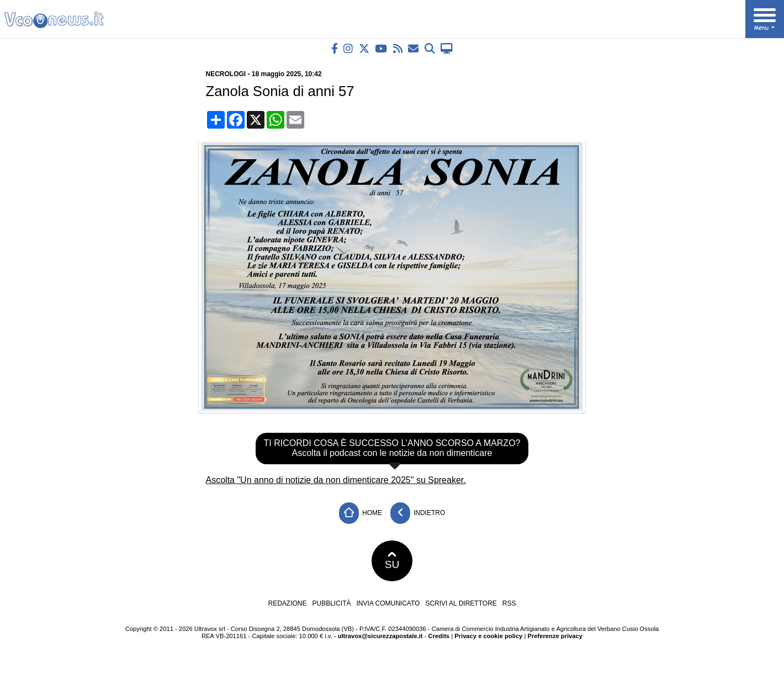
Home (361, 513)
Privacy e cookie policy (488, 636)
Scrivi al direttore (461, 603)
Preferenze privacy (555, 636)
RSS (509, 603)
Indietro (418, 513)
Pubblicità (332, 603)
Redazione (287, 603)
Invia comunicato (388, 603)
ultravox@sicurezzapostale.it (380, 636)
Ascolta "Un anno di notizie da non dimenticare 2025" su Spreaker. (336, 480)
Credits (439, 636)
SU (392, 561)
